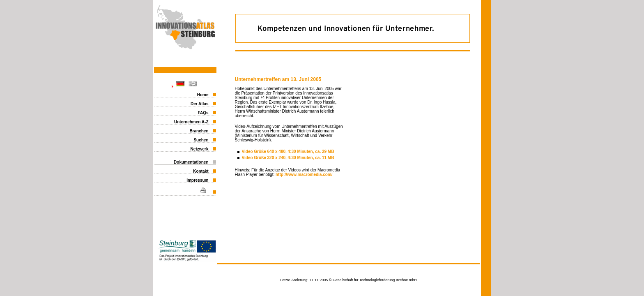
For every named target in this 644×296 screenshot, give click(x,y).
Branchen (199, 131)
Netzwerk (200, 149)
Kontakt (201, 171)
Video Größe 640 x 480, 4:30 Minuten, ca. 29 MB (288, 151)
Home (203, 95)
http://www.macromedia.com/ (304, 175)
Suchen (201, 140)
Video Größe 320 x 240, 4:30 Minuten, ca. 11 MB (288, 158)
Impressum (197, 180)
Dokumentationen (191, 162)
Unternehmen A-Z (191, 122)
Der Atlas (200, 104)
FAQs (203, 113)
